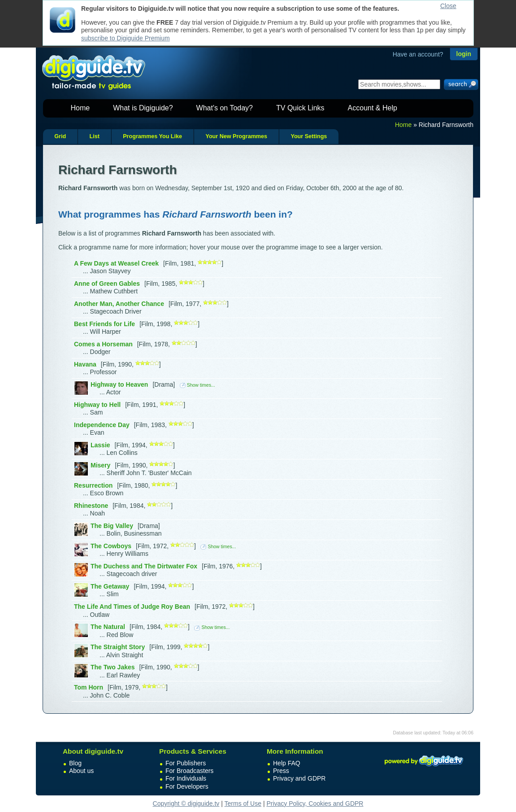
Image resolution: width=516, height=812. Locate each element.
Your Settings (309, 136)
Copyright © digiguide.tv (186, 803)
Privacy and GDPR (299, 778)
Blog (75, 763)
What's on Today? (225, 108)
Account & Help (373, 108)
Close (448, 6)
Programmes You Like (152, 136)
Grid (60, 136)
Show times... (197, 385)
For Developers (187, 786)
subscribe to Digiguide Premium (126, 38)
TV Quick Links (300, 108)
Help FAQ (287, 763)
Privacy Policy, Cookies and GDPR (315, 803)
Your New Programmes (236, 136)
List (94, 136)
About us (81, 771)
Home (80, 108)
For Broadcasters (189, 771)
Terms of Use (243, 803)
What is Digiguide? (143, 108)
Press (281, 771)
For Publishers (186, 763)
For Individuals (186, 778)
